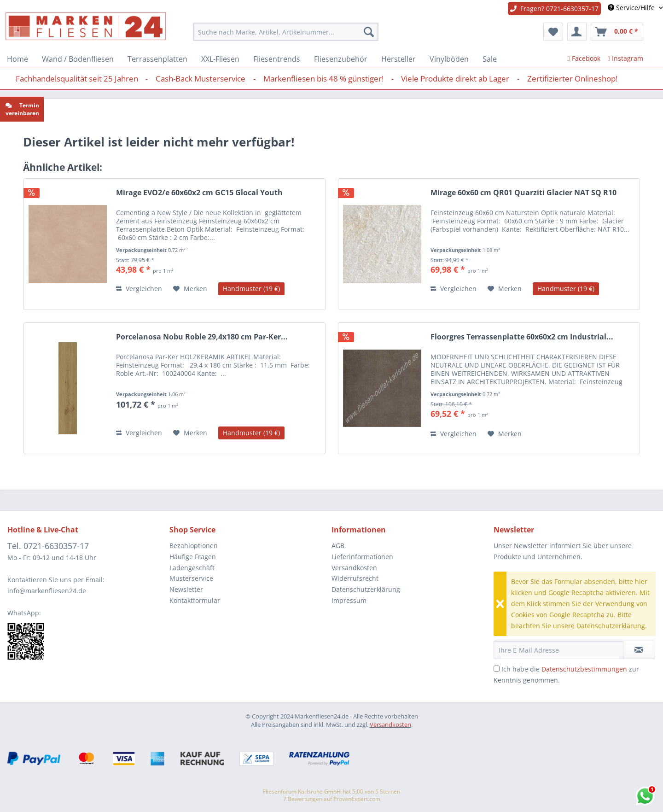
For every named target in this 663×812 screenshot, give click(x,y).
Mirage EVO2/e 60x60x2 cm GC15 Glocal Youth (199, 193)
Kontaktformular (195, 600)
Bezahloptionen (194, 546)
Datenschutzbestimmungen (584, 669)
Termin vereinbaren (22, 109)
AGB (338, 546)
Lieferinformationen (362, 557)
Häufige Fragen (193, 557)
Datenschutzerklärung (366, 589)
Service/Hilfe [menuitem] (632, 8)
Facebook (584, 58)
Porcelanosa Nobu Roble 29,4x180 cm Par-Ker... (202, 337)
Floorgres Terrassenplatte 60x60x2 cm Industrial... (522, 337)
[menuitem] (286, 32)
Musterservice (191, 578)
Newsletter (186, 589)
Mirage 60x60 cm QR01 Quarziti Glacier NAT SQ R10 (523, 193)
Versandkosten (354, 568)
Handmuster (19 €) (251, 289)
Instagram (625, 58)
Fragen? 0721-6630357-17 (554, 9)
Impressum (349, 600)
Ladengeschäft (192, 568)
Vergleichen (139, 289)
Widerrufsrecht (355, 578)
